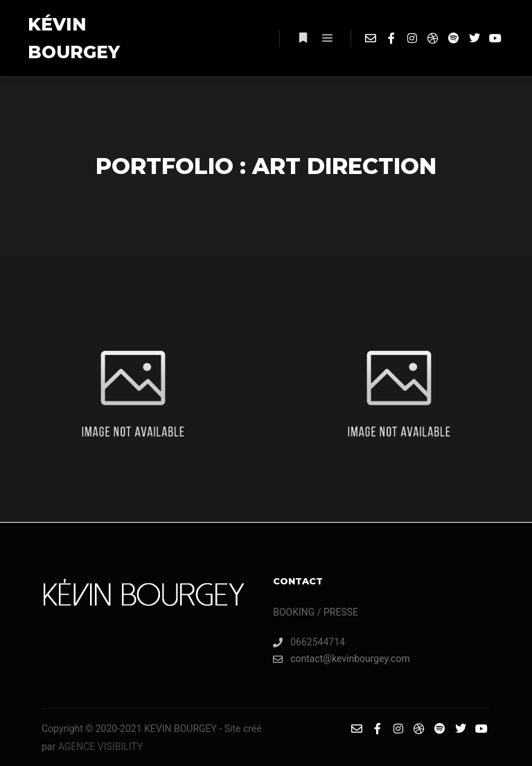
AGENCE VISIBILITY (100, 747)
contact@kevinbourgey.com (341, 659)
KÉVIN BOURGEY (74, 38)
